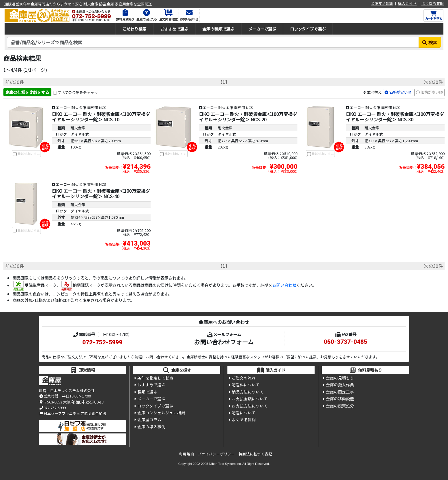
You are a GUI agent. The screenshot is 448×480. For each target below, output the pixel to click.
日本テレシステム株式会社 (72, 390)
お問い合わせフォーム (224, 342)
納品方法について (248, 392)
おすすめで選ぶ (174, 29)
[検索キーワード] (213, 42)
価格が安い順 (400, 92)
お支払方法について (250, 406)
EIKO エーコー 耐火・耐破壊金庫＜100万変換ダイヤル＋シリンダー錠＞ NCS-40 (101, 193)
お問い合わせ (284, 285)
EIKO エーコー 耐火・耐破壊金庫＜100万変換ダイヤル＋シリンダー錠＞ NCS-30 (395, 117)
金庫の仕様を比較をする (27, 92)
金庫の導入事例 (151, 427)
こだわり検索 (134, 29)
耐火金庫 (78, 128)
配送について (244, 413)
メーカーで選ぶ (262, 29)
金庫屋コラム (149, 419)
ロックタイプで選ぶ (308, 29)
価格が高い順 (432, 92)
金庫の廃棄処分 (340, 406)
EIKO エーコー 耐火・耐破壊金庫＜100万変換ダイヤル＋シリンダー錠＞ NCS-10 (101, 117)
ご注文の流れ (244, 378)
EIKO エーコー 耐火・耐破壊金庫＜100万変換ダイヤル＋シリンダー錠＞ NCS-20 (248, 117)
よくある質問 (433, 4)
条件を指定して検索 (155, 378)
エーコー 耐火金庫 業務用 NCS (81, 108)
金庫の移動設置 (340, 399)
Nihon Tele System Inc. (225, 464)
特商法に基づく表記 (255, 454)
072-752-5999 (102, 342)
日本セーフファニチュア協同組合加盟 (73, 413)
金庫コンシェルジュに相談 (161, 413)
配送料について (246, 385)
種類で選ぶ (147, 392)
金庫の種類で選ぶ (218, 29)
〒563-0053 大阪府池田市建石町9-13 (71, 402)
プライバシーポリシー (216, 454)
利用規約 (187, 454)
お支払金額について (250, 399)
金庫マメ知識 (382, 4)
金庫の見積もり (340, 378)
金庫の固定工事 (340, 392)
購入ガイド (407, 4)
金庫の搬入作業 (340, 385)
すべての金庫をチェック (78, 92)
